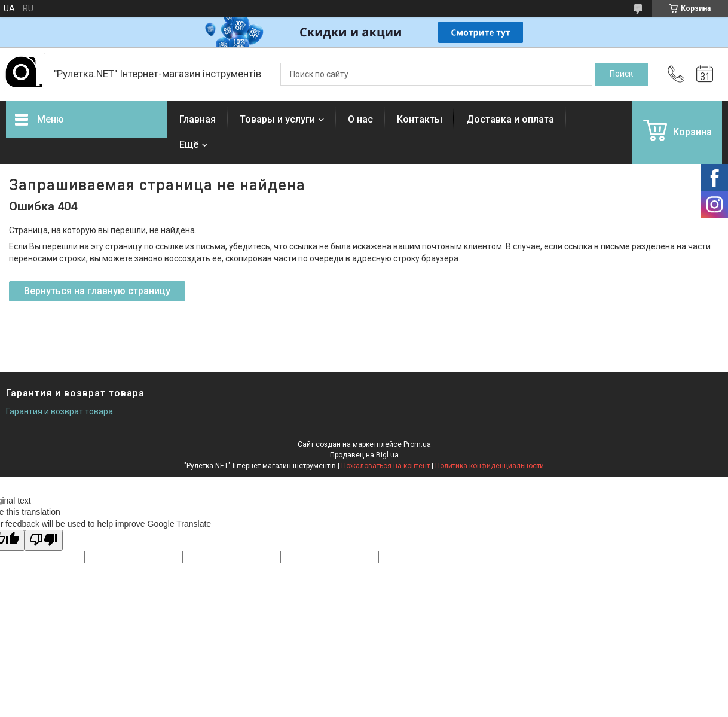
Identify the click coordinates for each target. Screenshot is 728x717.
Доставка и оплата (510, 119)
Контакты (420, 119)
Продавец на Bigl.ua (364, 455)
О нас (360, 119)
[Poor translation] (44, 540)
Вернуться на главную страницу (97, 291)
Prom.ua (417, 444)
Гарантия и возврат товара (59, 411)
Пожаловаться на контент (386, 466)
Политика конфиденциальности (490, 466)
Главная (198, 119)
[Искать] (621, 74)
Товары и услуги (277, 119)
